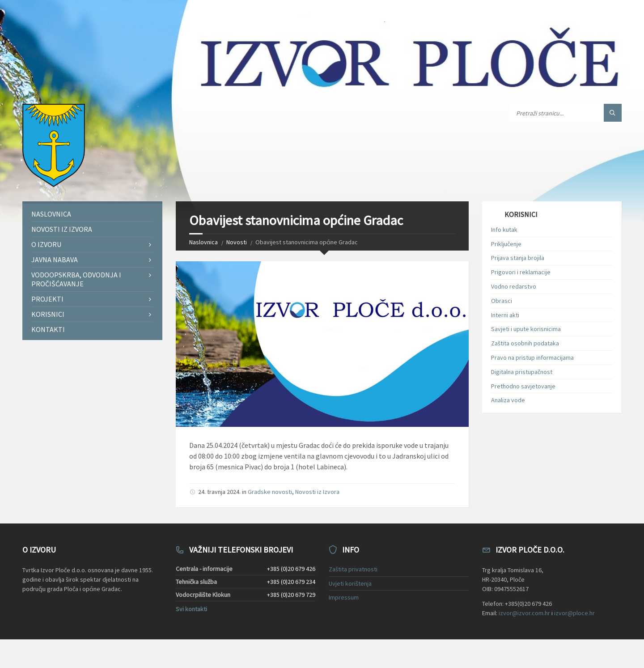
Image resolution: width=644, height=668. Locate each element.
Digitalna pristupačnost (522, 372)
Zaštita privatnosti (353, 569)
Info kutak (504, 230)
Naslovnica (203, 242)
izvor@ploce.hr (574, 613)
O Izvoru (46, 244)
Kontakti (48, 329)
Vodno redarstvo (514, 286)
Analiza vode (508, 400)
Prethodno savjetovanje (523, 386)
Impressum (344, 597)
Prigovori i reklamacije (521, 272)
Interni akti (505, 315)
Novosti (237, 242)
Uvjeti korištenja (350, 583)
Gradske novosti (270, 492)
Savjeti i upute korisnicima (526, 329)
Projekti (47, 299)
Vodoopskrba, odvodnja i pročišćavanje (76, 279)
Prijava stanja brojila (518, 258)
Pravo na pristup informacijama (532, 357)
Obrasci (502, 301)
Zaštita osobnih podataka (525, 343)
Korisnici (48, 314)
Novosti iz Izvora (317, 492)
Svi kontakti (191, 609)
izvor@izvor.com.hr (524, 613)
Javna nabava (55, 260)
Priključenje (506, 244)
